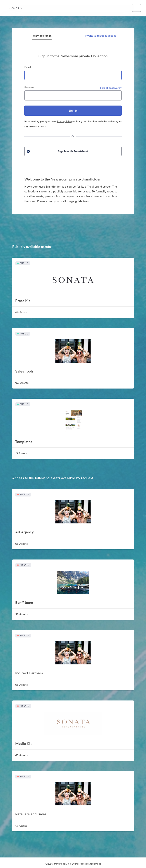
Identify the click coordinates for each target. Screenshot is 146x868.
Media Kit (23, 744)
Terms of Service (37, 127)
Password (30, 87)
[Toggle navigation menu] (136, 8)
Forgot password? (111, 88)
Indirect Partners (29, 673)
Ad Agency (24, 532)
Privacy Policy (65, 121)
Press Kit (23, 301)
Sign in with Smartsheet (57, 151)
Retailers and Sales (31, 814)
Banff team (24, 603)
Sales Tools (24, 371)
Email (28, 67)
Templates (24, 442)
